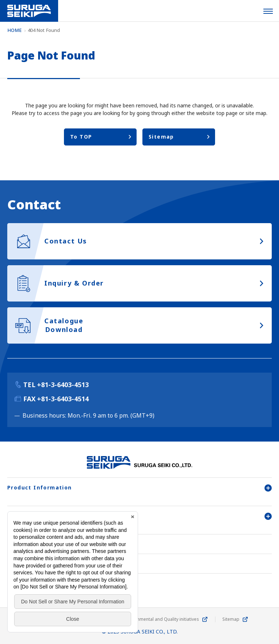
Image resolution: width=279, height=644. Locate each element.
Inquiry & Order (31, 583)
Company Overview (36, 544)
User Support (139, 516)
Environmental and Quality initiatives (162, 619)
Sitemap (231, 619)
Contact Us (24, 564)
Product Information (139, 488)
